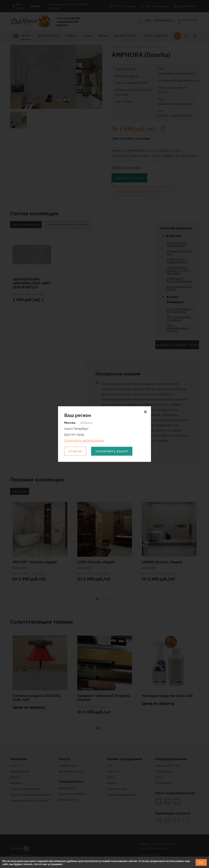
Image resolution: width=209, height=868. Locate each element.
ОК (201, 862)
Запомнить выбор (112, 451)
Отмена (75, 451)
